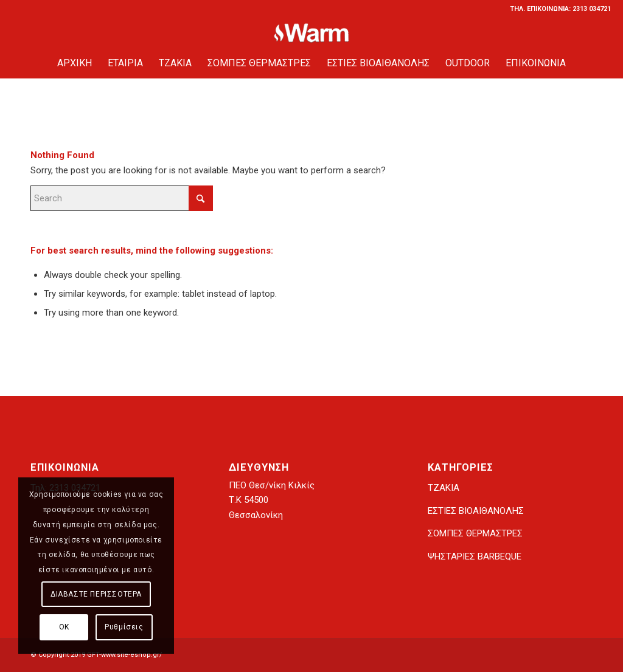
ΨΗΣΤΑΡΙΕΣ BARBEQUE (475, 556)
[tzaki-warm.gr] (312, 33)
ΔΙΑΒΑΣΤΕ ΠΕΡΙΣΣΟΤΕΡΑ (96, 594)
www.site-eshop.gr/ (132, 655)
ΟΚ (64, 627)
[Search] (122, 198)
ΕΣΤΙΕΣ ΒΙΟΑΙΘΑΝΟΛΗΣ (476, 511)
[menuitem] (557, 9)
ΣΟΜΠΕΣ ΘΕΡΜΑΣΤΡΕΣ (475, 533)
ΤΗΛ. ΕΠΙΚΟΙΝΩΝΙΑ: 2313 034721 (560, 9)
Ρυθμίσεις (124, 627)
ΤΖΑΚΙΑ (444, 488)
